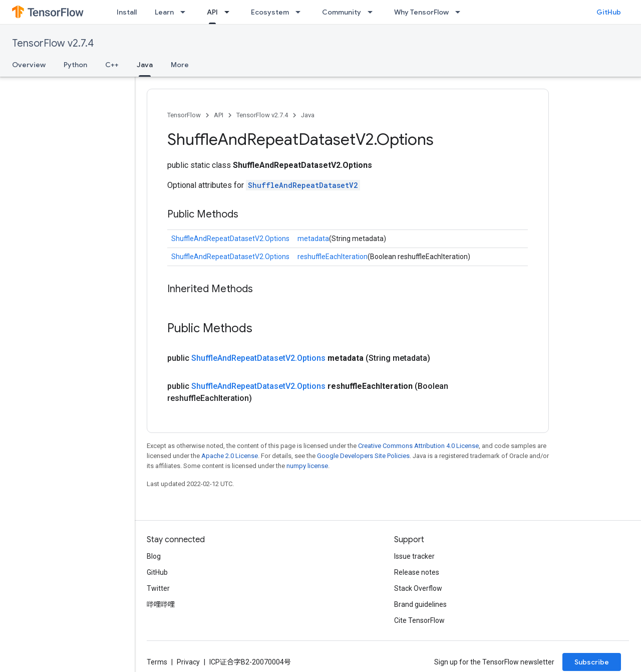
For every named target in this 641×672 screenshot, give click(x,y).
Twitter (158, 588)
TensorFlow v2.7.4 (53, 43)
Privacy (188, 662)
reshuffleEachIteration (333, 257)
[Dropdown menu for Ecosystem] (301, 12)
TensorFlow (184, 115)
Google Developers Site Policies (363, 456)
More (180, 65)
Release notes (417, 572)
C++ (112, 65)
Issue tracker (414, 556)
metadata (313, 239)
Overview (29, 65)
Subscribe (592, 662)
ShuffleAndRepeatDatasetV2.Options (230, 239)
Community (342, 12)
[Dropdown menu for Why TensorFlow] (461, 12)
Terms (157, 662)
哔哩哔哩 (161, 604)
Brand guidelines (420, 604)
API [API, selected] (212, 12)
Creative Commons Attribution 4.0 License (418, 446)
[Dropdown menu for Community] (373, 12)
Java (308, 115)
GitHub (609, 12)
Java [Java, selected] (145, 65)
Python (75, 65)
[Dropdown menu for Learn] (186, 12)
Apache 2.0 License (230, 456)
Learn (164, 12)
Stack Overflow (418, 588)
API (219, 115)
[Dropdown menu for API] (230, 12)
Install (127, 12)
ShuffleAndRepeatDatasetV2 (303, 185)
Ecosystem (270, 12)
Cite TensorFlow (419, 620)
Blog (154, 556)
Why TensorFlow (421, 12)
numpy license (307, 466)
